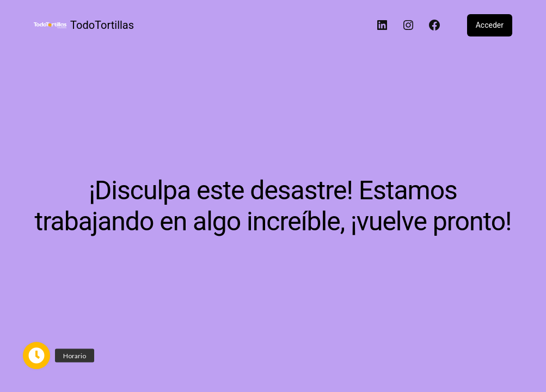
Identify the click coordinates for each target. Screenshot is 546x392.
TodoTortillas (102, 25)
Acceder (490, 25)
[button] (36, 356)
